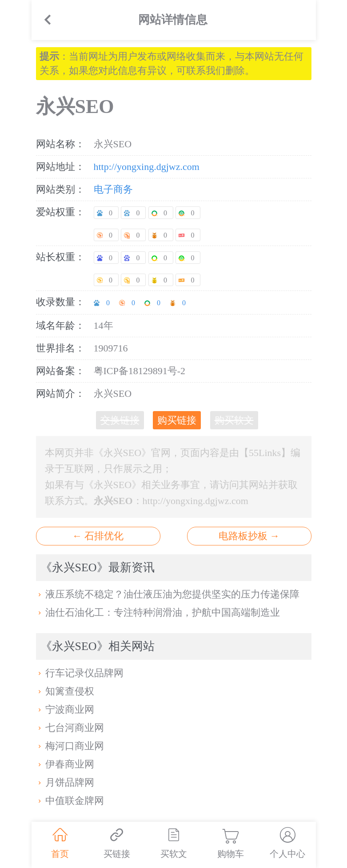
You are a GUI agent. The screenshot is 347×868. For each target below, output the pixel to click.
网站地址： (60, 167)
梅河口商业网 (70, 746)
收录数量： (60, 302)
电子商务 (113, 189)
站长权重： (60, 257)
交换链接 (120, 420)
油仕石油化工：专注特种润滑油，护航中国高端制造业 (158, 612)
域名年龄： (60, 325)
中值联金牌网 (70, 801)
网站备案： (60, 371)
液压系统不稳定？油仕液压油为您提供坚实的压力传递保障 (168, 594)
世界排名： (60, 348)
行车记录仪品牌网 (80, 673)
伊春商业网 (65, 764)
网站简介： (60, 394)
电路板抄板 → (249, 536)
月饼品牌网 (65, 782)
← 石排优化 (98, 536)
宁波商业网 (65, 709)
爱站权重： (60, 212)
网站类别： (60, 189)
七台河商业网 (70, 728)
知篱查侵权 (65, 691)
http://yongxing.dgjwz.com (147, 167)
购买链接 (177, 420)
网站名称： (60, 144)
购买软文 (234, 420)
